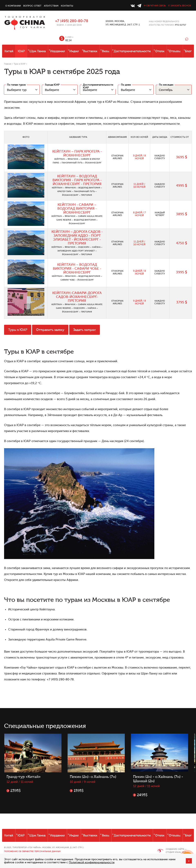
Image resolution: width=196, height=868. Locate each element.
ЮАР (21, 51)
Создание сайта (175, 849)
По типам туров (16, 85)
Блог (188, 51)
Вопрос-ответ (32, 6)
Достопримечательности (132, 51)
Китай (9, 51)
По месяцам (166, 85)
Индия (74, 51)
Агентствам (51, 6)
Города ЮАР (52, 85)
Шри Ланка (38, 51)
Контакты (67, 6)
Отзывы (175, 51)
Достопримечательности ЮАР (98, 86)
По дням (126, 85)
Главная (8, 64)
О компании (13, 6)
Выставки (90, 51)
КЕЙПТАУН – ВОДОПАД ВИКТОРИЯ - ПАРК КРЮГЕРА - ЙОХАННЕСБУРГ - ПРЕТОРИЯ (77, 180)
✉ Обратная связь (155, 6)
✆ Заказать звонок (180, 6)
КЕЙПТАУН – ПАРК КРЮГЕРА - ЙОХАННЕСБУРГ (77, 153)
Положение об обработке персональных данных (32, 851)
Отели (160, 51)
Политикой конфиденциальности (92, 862)
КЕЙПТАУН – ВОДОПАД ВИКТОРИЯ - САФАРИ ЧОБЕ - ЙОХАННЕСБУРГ (77, 269)
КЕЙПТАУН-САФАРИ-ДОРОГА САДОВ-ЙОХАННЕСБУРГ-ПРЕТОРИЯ (77, 297)
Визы (106, 51)
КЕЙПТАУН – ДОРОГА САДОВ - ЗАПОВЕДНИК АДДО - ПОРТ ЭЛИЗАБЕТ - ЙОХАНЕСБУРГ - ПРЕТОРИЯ (77, 238)
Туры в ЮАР (19, 64)
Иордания (58, 51)
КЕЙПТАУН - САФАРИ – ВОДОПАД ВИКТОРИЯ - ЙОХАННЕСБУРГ (77, 209)
